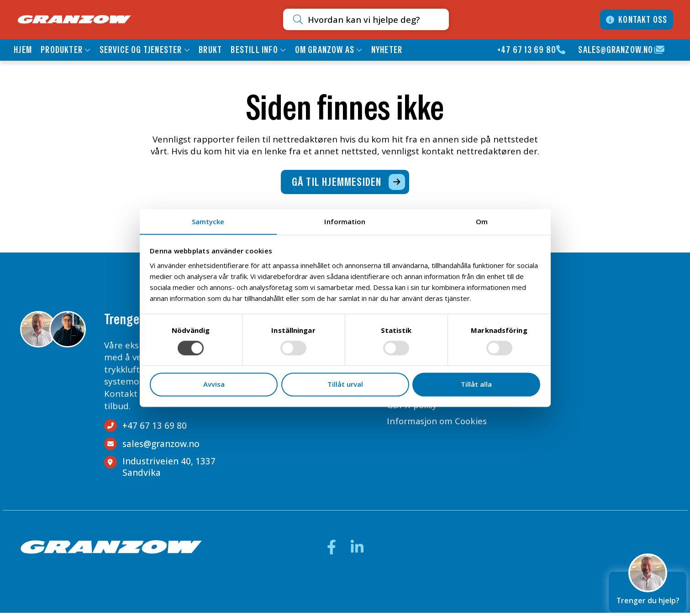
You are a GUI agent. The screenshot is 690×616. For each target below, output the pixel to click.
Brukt (211, 50)
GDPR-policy (409, 410)
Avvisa (214, 384)
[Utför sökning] (275, 20)
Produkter (63, 50)
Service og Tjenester (141, 50)
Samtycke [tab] (208, 221)
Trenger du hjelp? (648, 588)
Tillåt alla (476, 384)
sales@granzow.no (615, 50)
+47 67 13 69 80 (526, 50)
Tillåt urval (345, 384)
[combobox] (353, 19)
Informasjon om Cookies (435, 426)
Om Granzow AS (325, 50)
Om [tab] (482, 221)
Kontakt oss (641, 20)
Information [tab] (345, 221)
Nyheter (387, 50)
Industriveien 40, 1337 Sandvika (169, 470)
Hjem (24, 50)
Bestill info (255, 50)
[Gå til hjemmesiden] (345, 184)
